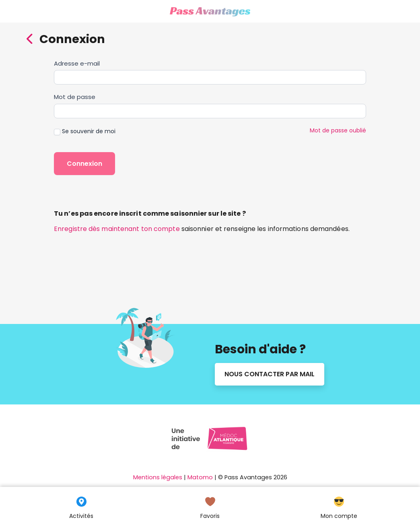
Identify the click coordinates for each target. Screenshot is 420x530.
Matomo (200, 477)
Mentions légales (158, 477)
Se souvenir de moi (85, 131)
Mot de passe (75, 97)
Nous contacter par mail (270, 374)
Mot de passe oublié (338, 130)
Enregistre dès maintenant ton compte (117, 229)
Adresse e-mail (77, 63)
